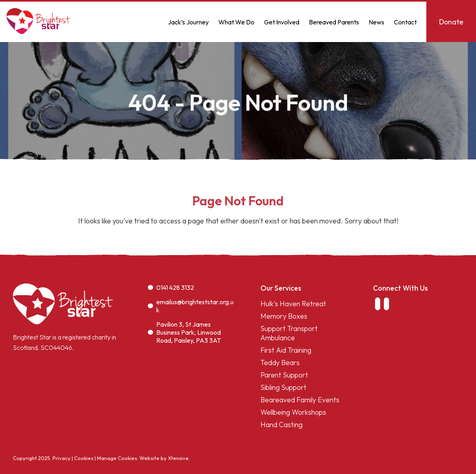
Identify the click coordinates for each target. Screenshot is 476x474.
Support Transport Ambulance (289, 333)
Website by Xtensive (164, 458)
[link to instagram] (387, 304)
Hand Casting (281, 425)
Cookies (84, 458)
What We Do (236, 22)
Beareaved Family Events (300, 400)
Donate (451, 22)
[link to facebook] (377, 304)
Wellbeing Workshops (293, 412)
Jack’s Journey (188, 22)
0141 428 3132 (171, 287)
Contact (405, 22)
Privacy (62, 458)
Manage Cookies (117, 458)
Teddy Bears (280, 363)
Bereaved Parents (334, 22)
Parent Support (284, 375)
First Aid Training (286, 350)
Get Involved (282, 22)
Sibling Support (283, 387)
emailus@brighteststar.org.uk (191, 306)
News (376, 22)
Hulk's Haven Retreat (293, 304)
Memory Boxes (284, 316)
